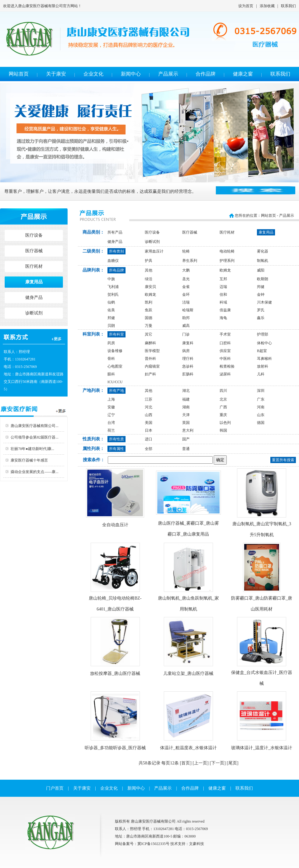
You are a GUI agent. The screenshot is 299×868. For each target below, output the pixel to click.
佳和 (223, 295)
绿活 (149, 279)
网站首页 (19, 74)
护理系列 (227, 261)
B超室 (262, 351)
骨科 (111, 359)
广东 (261, 399)
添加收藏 (267, 6)
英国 (186, 423)
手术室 (225, 334)
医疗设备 (34, 235)
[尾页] (233, 763)
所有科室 (116, 334)
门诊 (186, 334)
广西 (223, 407)
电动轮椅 (227, 251)
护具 (149, 261)
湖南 (186, 407)
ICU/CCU (115, 382)
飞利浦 (113, 287)
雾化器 (263, 251)
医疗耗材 (34, 266)
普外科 (150, 359)
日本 (149, 430)
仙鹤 (111, 302)
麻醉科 (150, 343)
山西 (149, 415)
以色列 (225, 423)
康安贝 (150, 287)
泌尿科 (225, 374)
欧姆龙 (225, 270)
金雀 (186, 287)
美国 (149, 423)
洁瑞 (186, 302)
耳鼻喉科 (264, 359)
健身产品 (34, 297)
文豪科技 (197, 844)
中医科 (225, 359)
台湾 (111, 423)
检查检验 (227, 366)
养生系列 (190, 261)
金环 (186, 295)
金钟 (261, 295)
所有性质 (116, 439)
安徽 (111, 407)
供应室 (225, 351)
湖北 (186, 391)
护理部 (263, 334)
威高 (186, 326)
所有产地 (116, 391)
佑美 (111, 310)
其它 (149, 334)
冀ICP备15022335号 (153, 844)
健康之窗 (243, 74)
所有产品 (115, 232)
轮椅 (186, 251)
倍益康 (225, 310)
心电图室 (115, 366)
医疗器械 (34, 251)
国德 (149, 318)
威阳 (261, 270)
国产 (186, 439)
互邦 (223, 279)
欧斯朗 (263, 279)
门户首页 (55, 788)
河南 (261, 407)
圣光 (186, 279)
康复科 (188, 343)
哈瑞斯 (188, 310)
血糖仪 (113, 261)
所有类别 (116, 251)
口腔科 (225, 343)
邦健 (261, 287)
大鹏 (186, 270)
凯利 (149, 302)
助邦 (186, 318)
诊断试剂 (34, 313)
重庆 (223, 415)
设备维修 (115, 351)
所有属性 (116, 449)
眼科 (111, 374)
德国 (261, 423)
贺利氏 (113, 295)
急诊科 (188, 366)
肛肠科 (188, 374)
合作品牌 (206, 74)
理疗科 (188, 359)
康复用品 (34, 282)
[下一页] (218, 763)
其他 (149, 270)
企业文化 (93, 74)
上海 (111, 399)
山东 (261, 415)
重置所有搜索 (283, 460)
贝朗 (111, 326)
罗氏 (261, 310)
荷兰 (111, 430)
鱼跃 (149, 310)
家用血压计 (154, 251)
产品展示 (168, 74)
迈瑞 (223, 287)
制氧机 (263, 261)
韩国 (223, 430)
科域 (223, 302)
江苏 (149, 399)
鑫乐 (261, 318)
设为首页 (246, 6)
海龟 (223, 318)
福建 (186, 399)
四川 (223, 391)
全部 (149, 449)
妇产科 (150, 374)
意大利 (188, 430)
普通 (186, 449)
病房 (186, 351)
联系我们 (288, 6)
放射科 (263, 366)
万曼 (149, 326)
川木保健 (264, 302)
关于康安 (56, 74)
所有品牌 (116, 270)
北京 (223, 399)
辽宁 (111, 415)
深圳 (261, 391)
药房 (111, 343)
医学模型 (152, 351)
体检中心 (264, 343)
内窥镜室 (152, 366)
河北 (149, 407)
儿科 (261, 374)
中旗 (111, 279)
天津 (186, 415)
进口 (149, 439)
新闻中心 (131, 74)
